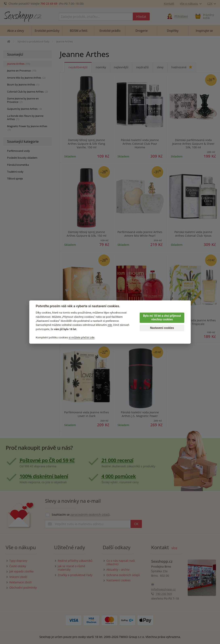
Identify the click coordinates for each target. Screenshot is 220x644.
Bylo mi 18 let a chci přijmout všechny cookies (162, 318)
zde (110, 325)
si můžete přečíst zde (82, 337)
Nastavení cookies (162, 328)
